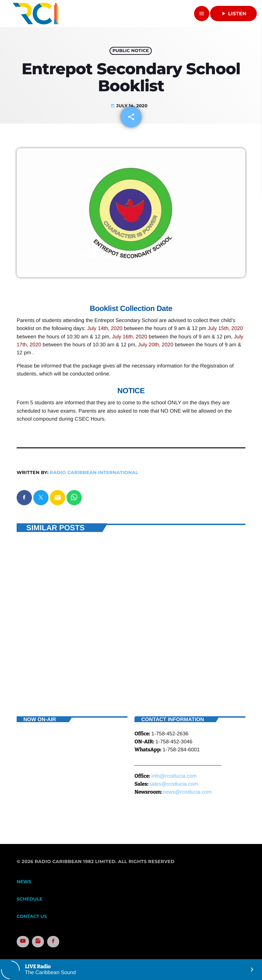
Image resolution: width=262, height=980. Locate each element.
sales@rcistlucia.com (173, 784)
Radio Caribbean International (94, 473)
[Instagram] (38, 942)
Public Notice (130, 51)
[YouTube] (23, 942)
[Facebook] (53, 942)
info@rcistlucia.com (174, 776)
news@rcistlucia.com (187, 792)
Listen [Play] (233, 14)
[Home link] (36, 14)
